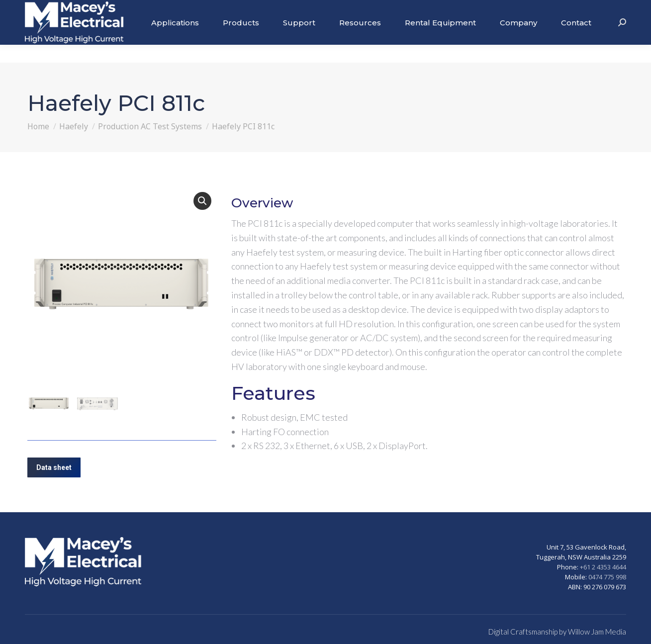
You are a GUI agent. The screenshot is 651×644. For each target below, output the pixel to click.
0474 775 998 (607, 577)
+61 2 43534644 (599, 9)
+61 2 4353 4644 (603, 567)
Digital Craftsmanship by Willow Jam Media (557, 632)
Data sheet (54, 467)
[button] (202, 201)
